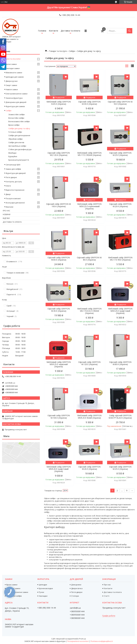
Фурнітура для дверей (16, 173)
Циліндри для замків (15, 77)
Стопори (75, 596)
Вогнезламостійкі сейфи (19, 121)
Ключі (8, 186)
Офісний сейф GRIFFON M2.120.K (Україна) (59, 154)
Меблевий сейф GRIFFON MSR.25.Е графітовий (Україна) (120, 311)
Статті (107, 596)
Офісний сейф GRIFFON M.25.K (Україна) (120, 468)
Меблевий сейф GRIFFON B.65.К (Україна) (59, 103)
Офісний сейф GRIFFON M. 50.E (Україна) (120, 103)
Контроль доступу (14, 182)
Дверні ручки (12, 81)
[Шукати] (129, 31)
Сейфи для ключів (16, 142)
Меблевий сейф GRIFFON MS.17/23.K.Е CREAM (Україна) (89, 311)
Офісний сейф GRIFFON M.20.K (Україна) (120, 205)
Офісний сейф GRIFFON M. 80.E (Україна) (89, 259)
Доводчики (76, 585)
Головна (42, 31)
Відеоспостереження (15, 190)
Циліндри (43, 585)
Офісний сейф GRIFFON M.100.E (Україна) (59, 417)
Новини (7, 214)
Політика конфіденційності (102, 641)
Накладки (43, 596)
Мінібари (12, 153)
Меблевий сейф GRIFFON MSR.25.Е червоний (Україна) (59, 364)
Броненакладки (46, 588)
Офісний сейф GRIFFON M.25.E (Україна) (120, 154)
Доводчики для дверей (16, 102)
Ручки (41, 592)
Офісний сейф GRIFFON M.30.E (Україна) (59, 310)
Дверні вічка (77, 588)
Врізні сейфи (14, 125)
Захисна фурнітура (14, 98)
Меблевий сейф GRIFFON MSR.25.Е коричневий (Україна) (89, 206)
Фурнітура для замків (15, 106)
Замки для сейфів (13, 169)
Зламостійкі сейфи (16, 114)
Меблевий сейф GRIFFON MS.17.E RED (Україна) (120, 259)
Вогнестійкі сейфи (16, 118)
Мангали (9, 207)
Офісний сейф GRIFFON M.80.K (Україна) (120, 363)
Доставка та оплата (70, 31)
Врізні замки (11, 64)
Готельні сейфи (15, 132)
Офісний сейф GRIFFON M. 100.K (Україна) (59, 205)
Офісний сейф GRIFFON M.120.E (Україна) (89, 363)
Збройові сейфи (15, 139)
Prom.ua (82, 639)
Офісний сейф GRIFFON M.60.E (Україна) (59, 259)
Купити (65, 77)
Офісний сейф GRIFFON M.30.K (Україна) (89, 103)
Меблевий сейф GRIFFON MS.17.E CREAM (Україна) (89, 154)
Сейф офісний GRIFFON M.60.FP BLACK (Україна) (120, 417)
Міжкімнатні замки (14, 73)
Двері (8, 194)
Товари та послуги (58, 51)
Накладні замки (13, 68)
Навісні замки (12, 89)
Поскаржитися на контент (78, 641)
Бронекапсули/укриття (19, 160)
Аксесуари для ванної (15, 203)
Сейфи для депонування (19, 135)
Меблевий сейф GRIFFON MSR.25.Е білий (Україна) (89, 417)
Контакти (53, 31)
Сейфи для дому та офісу (19, 128)
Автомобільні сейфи (17, 146)
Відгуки (6, 218)
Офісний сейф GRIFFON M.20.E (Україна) (89, 468)
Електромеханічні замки (16, 94)
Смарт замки (11, 85)
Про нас (7, 211)
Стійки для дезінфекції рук (20, 149)
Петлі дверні (11, 177)
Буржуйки (13, 156)
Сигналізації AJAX (13, 165)
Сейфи (72, 51)
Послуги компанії (13, 198)
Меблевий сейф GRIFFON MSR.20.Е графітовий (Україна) (59, 469)
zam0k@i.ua (10, 383)
